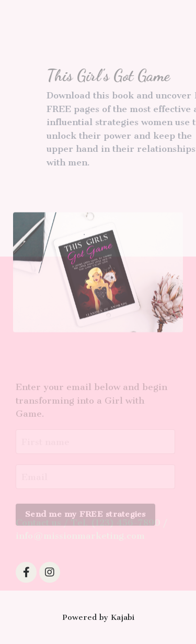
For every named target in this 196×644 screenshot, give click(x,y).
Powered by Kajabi (98, 617)
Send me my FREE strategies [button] (85, 519)
